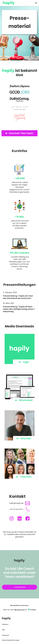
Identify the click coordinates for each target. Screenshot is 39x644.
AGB (3, 630)
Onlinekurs (5, 624)
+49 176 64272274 (16, 509)
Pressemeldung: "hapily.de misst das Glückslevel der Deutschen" (18, 297)
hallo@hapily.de (16, 503)
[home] (8, 3)
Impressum (6, 635)
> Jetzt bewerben (19, 587)
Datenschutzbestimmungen (11, 640)
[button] (36, 3)
